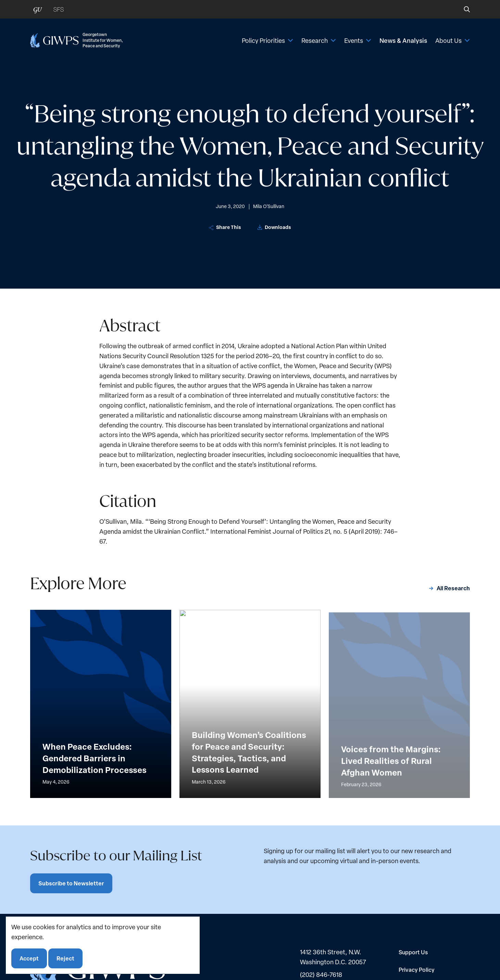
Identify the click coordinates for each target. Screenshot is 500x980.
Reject (65, 958)
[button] (462, 9)
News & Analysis (403, 40)
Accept (29, 958)
